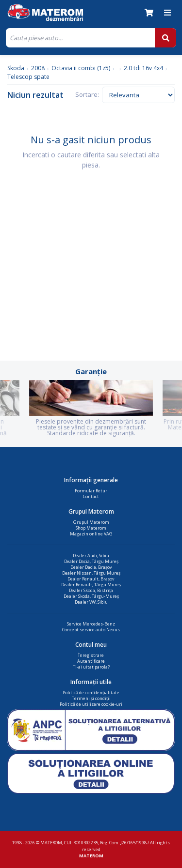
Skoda (16, 68)
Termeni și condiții (91, 698)
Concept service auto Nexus (91, 630)
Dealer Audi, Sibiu (91, 556)
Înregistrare (91, 655)
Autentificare (91, 661)
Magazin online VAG (91, 534)
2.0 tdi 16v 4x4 (143, 68)
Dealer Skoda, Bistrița (91, 590)
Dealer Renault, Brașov (91, 579)
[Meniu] (167, 13)
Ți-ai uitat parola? (91, 667)
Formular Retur (91, 491)
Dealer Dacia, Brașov (91, 567)
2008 (38, 68)
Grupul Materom (91, 522)
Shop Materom (91, 528)
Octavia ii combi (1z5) (81, 68)
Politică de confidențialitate (91, 693)
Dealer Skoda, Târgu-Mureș (91, 596)
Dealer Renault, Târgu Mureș (91, 585)
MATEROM (91, 856)
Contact (91, 496)
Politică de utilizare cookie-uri (91, 704)
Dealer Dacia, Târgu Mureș (91, 561)
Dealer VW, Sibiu (91, 602)
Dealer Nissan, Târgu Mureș (91, 573)
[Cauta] (80, 38)
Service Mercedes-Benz (91, 624)
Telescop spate (28, 77)
